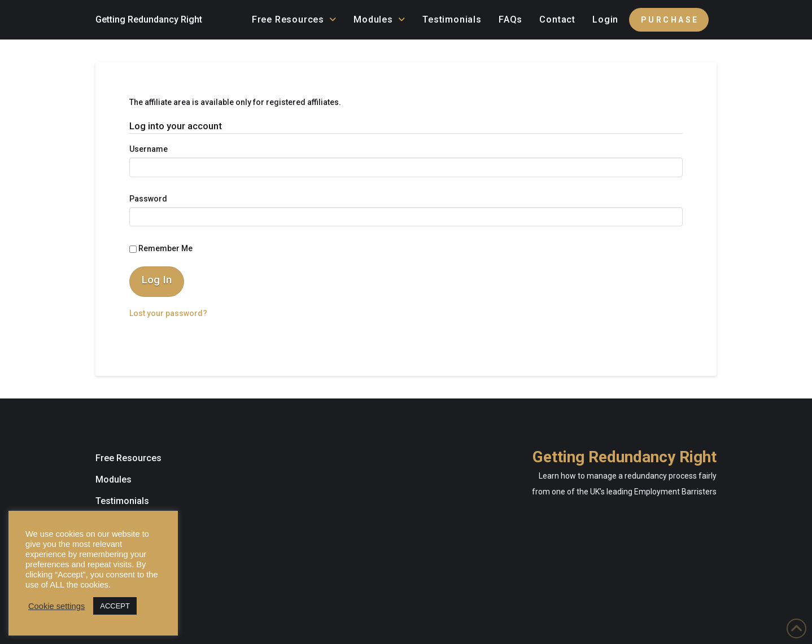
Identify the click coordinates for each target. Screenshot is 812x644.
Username (149, 149)
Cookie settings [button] (56, 606)
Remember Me (161, 248)
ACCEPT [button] (115, 606)
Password (148, 199)
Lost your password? (168, 313)
